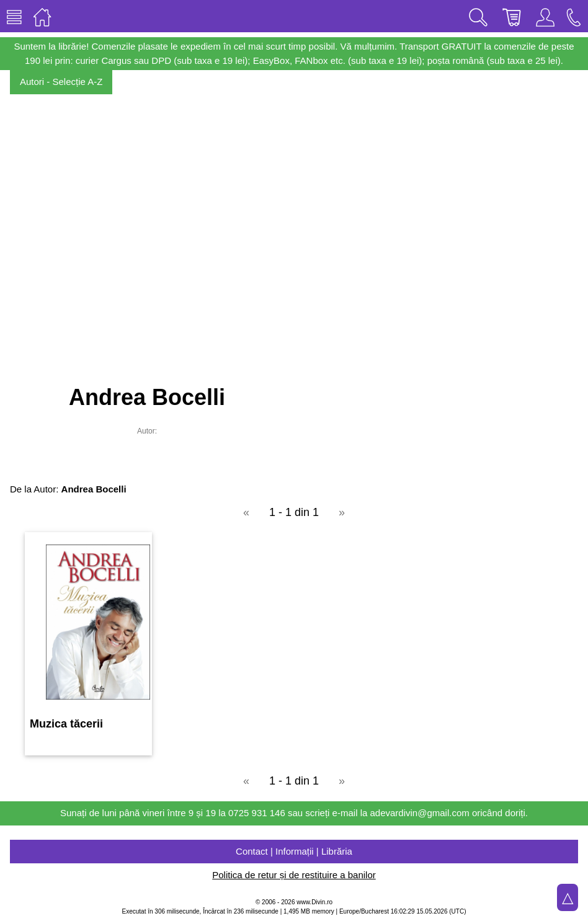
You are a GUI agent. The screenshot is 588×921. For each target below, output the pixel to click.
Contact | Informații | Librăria (294, 851)
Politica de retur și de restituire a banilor (294, 875)
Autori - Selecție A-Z (61, 82)
